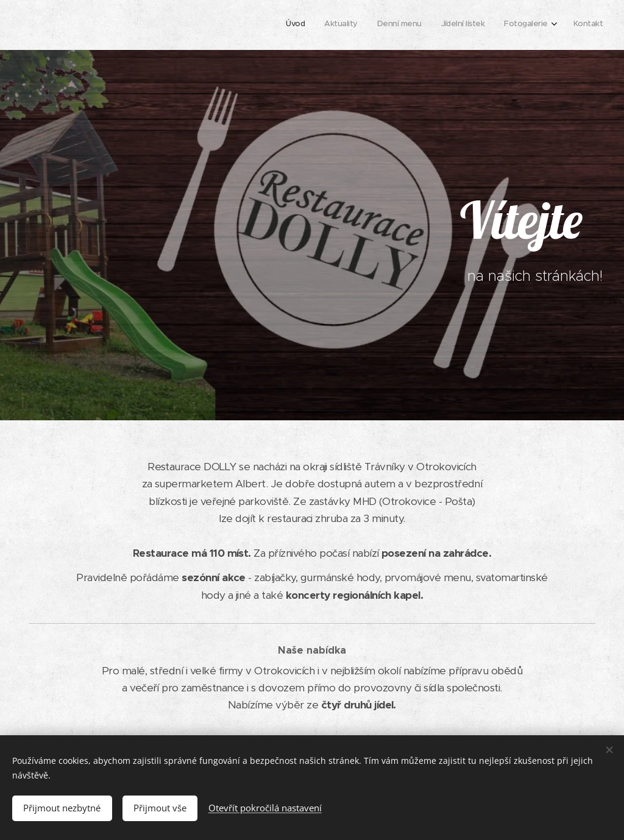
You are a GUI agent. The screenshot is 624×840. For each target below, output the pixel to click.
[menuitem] (502, 25)
